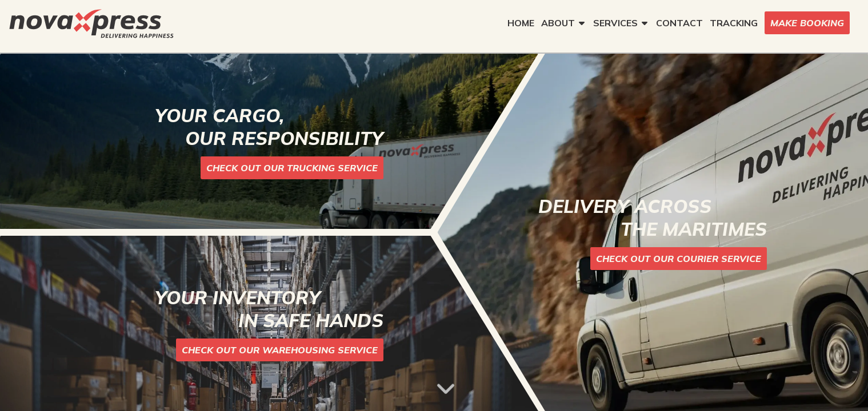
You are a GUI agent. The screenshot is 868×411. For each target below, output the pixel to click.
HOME (521, 23)
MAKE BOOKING (807, 23)
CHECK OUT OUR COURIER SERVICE (679, 259)
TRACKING (734, 23)
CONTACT (679, 23)
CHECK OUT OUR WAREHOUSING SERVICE (280, 350)
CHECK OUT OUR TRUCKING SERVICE (292, 168)
